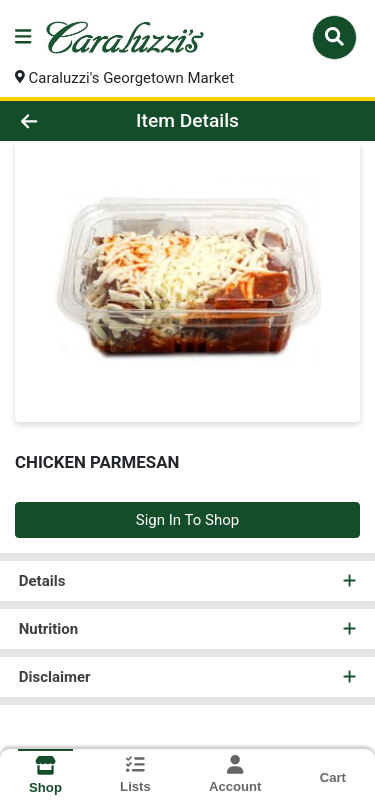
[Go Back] (58, 121)
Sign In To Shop (187, 520)
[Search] (334, 37)
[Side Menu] (23, 37)
